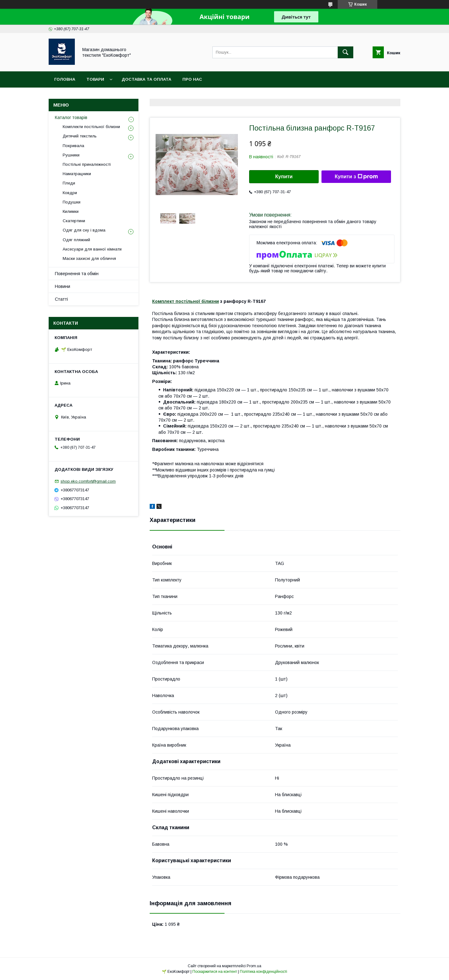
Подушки (72, 202)
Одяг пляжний (76, 240)
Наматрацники (77, 174)
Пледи (69, 183)
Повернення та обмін (77, 274)
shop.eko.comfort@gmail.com (88, 481)
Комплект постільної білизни (186, 301)
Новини (63, 286)
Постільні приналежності (87, 164)
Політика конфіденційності (263, 972)
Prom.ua (254, 966)
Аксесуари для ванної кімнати (92, 249)
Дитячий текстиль (80, 136)
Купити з (356, 177)
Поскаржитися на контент (215, 972)
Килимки (71, 211)
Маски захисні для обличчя (89, 258)
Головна (65, 79)
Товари (95, 79)
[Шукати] (345, 52)
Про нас (192, 79)
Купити (284, 177)
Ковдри (70, 193)
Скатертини (74, 221)
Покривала (73, 146)
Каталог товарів (71, 117)
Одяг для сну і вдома (84, 230)
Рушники (71, 155)
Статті (61, 299)
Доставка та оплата (146, 79)
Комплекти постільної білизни (91, 127)
